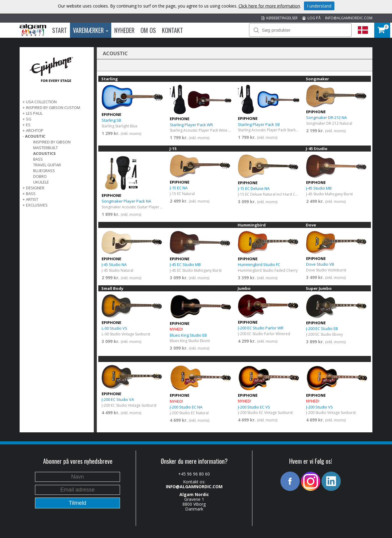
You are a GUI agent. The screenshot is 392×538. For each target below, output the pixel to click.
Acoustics (44, 153)
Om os (148, 30)
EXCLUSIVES (37, 205)
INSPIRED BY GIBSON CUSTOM (53, 107)
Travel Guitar (47, 165)
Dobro (40, 176)
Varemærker (91, 30)
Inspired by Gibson (52, 142)
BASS (31, 194)
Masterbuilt (46, 148)
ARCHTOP (35, 130)
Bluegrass (44, 171)
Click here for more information (269, 6)
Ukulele (41, 182)
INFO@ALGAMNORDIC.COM (349, 18)
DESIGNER (35, 188)
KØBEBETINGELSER (280, 18)
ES (28, 125)
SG (29, 119)
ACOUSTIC (35, 136)
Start (60, 30)
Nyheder (124, 30)
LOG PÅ (311, 18)
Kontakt (172, 30)
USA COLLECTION (41, 102)
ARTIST (32, 199)
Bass (38, 159)
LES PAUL (34, 113)
